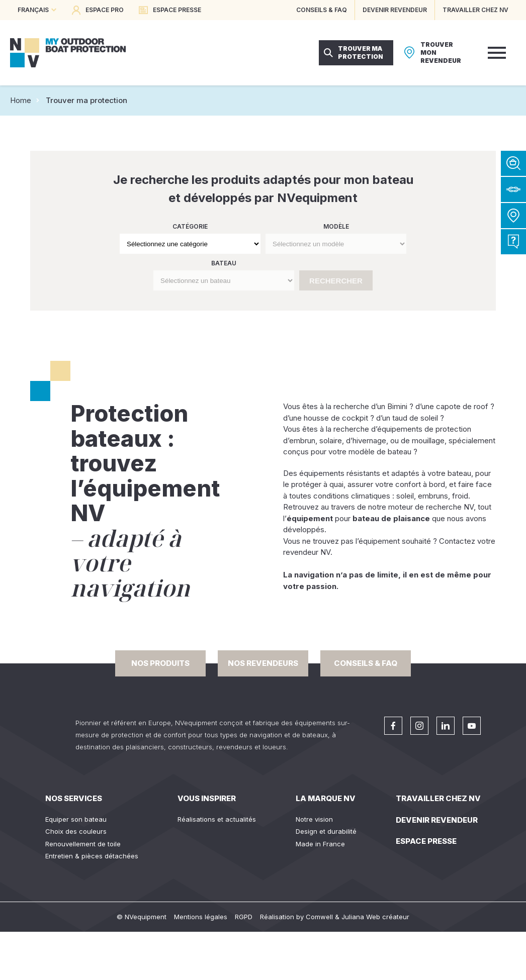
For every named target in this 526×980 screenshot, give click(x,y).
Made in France (320, 844)
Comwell (319, 917)
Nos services (74, 798)
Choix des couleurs (76, 831)
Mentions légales (201, 917)
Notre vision (314, 819)
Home (21, 100)
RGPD (244, 917)
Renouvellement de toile (83, 844)
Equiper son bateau (76, 819)
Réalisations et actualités (217, 819)
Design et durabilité (326, 831)
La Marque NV (326, 798)
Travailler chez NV (438, 798)
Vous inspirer (207, 798)
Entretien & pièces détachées (92, 856)
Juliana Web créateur (375, 917)
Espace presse (426, 841)
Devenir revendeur (437, 820)
